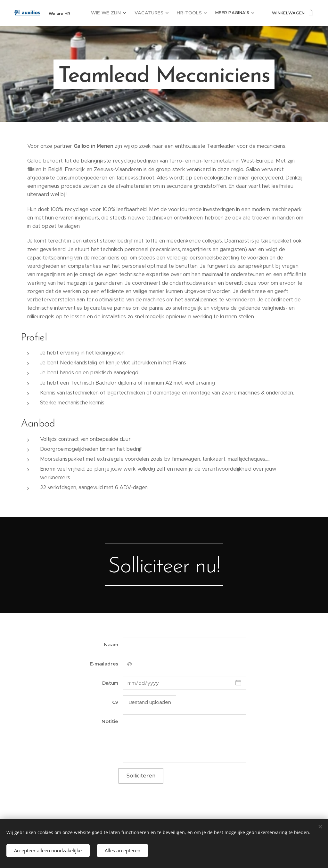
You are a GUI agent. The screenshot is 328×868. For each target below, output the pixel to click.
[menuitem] (115, 13)
